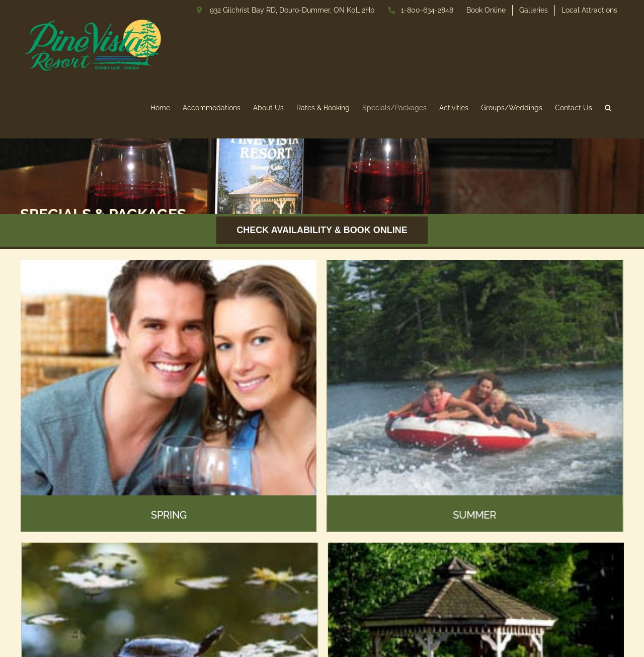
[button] (608, 107)
